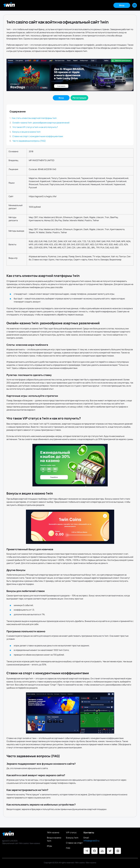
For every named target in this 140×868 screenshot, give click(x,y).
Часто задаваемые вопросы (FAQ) (29, 141)
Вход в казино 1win (54, 839)
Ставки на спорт (74, 843)
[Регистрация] (79, 98)
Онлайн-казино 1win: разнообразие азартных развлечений (41, 123)
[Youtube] (102, 851)
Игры (50, 846)
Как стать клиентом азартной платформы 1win (34, 118)
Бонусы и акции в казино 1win (26, 132)
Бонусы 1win (72, 838)
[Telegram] (87, 851)
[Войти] (61, 98)
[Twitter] (110, 851)
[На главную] (22, 834)
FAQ (68, 848)
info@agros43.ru (91, 841)
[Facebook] (94, 851)
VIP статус (71, 832)
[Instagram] (118, 851)
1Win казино (53, 832)
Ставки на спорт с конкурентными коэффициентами (38, 136)
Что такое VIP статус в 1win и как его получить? (35, 127)
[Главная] (9, 5)
